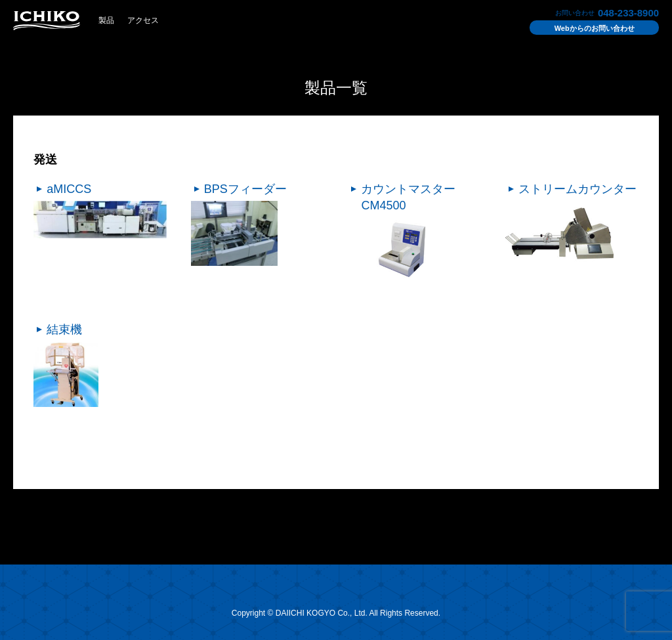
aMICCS (69, 189)
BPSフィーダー (245, 189)
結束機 (64, 330)
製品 (106, 20)
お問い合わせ (595, 28)
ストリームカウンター (577, 189)
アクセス (143, 20)
